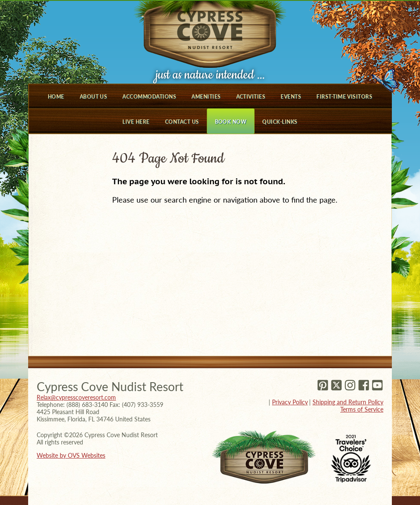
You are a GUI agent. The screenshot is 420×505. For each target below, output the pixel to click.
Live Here (136, 122)
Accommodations (149, 97)
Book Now (231, 122)
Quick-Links (280, 122)
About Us (94, 97)
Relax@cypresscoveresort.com (76, 397)
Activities (251, 97)
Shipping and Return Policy (348, 402)
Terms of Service (362, 409)
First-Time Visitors (344, 97)
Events (291, 97)
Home (56, 97)
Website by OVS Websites (71, 455)
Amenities (206, 97)
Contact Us (182, 122)
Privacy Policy (290, 402)
